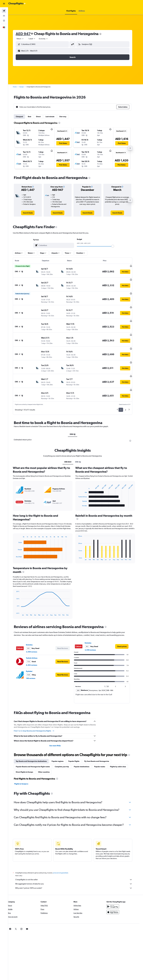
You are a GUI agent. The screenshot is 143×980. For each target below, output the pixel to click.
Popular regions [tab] (61, 745)
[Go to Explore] (4, 21)
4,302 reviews (35, 649)
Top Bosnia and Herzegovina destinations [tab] (34, 745)
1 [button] (124, 394)
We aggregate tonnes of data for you (77, 868)
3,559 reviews (35, 636)
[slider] (116, 246)
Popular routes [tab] (103, 751)
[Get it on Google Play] (116, 891)
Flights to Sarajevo (24, 768)
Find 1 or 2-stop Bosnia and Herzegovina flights (37, 715)
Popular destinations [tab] (85, 751)
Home (18, 87)
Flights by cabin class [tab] (121, 751)
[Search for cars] (4, 16)
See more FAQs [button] (58, 730)
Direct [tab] (41, 117)
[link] (31, 213)
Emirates (32, 629)
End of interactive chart (18, 543)
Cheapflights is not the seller (77, 864)
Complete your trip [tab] (65, 751)
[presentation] (103, 34)
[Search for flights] (4, 11)
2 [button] (129, 394)
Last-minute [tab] (53, 117)
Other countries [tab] (47, 756)
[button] (4, 4)
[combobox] (46, 39)
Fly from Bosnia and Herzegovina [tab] (100, 745)
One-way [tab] (66, 117)
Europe (25, 87)
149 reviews (34, 662)
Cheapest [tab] (22, 117)
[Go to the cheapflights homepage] (17, 4)
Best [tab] (33, 117)
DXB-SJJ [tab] (76, 418)
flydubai (32, 655)
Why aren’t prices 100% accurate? (77, 872)
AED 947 (26, 34)
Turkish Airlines (35, 642)
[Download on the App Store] (116, 896)
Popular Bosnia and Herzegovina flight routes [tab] (36, 751)
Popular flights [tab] (77, 745)
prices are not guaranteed (64, 857)
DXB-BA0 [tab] (71, 446)
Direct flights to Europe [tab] (27, 756)
